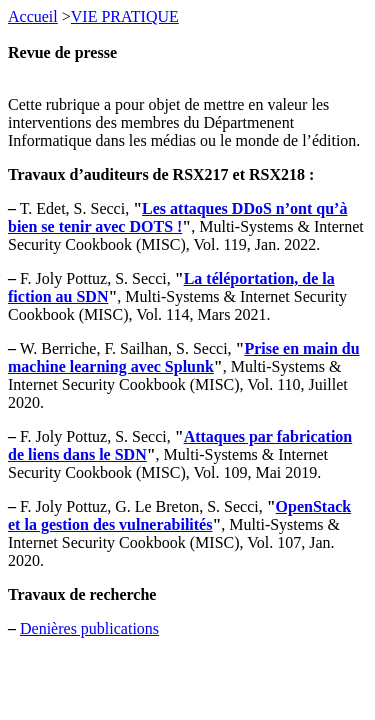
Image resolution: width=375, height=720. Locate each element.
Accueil (33, 16)
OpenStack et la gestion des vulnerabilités (179, 515)
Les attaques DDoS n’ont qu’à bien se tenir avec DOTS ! (177, 217)
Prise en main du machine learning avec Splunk (184, 357)
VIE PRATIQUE (125, 16)
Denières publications (89, 628)
